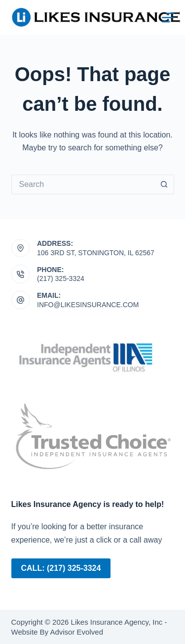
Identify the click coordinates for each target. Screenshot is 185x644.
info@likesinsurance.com (88, 305)
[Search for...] (83, 184)
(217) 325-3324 (61, 278)
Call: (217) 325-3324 (61, 568)
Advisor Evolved (76, 632)
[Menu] (168, 18)
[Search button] (164, 184)
